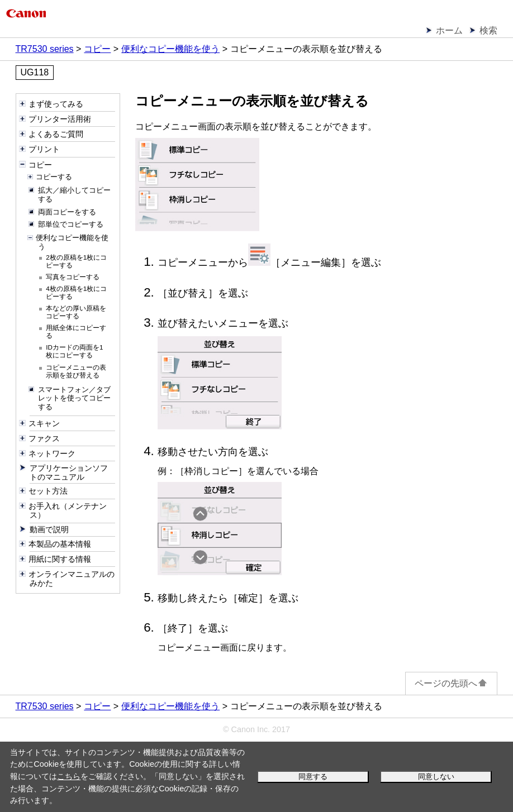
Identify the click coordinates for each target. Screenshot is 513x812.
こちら (69, 776)
